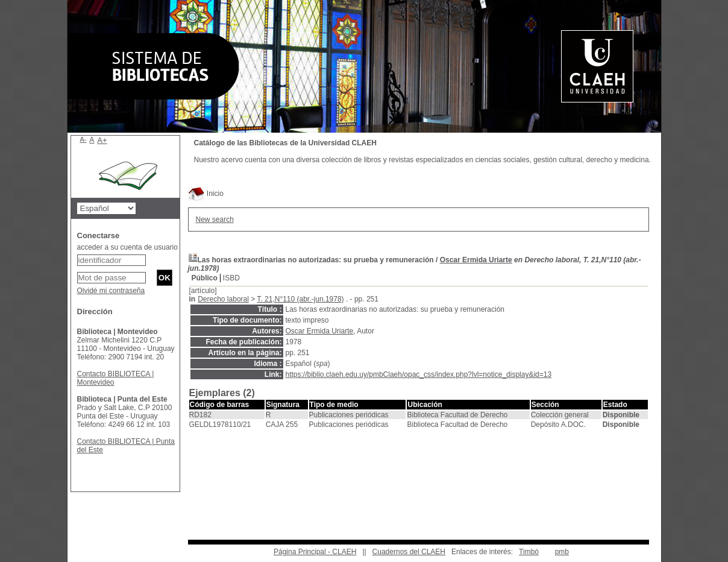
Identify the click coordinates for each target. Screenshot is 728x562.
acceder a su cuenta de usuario (127, 247)
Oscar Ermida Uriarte (476, 260)
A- (83, 139)
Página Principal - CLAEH (315, 552)
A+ (102, 140)
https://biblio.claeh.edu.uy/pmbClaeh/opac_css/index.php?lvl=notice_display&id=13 (419, 374)
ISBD (231, 278)
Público (205, 278)
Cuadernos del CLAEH (409, 552)
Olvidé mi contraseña (111, 291)
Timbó (529, 552)
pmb (562, 552)
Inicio (206, 194)
